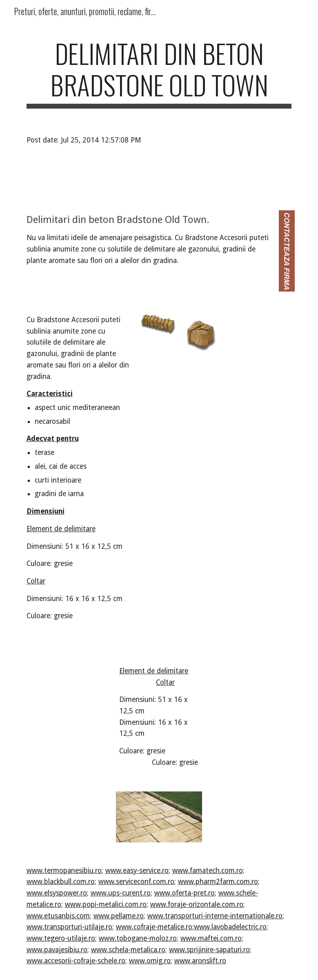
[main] (159, 73)
